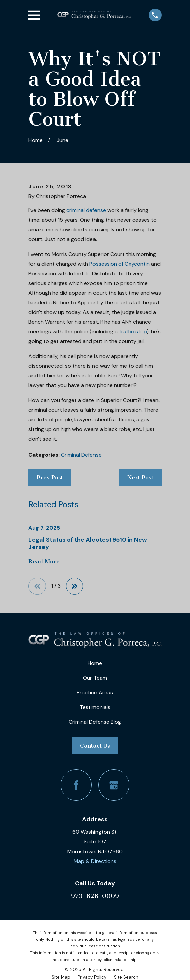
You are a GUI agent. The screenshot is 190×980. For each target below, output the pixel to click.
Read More (44, 562)
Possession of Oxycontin (120, 264)
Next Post (140, 477)
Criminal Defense (81, 455)
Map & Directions (95, 861)
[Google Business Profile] (114, 785)
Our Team (95, 678)
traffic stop (133, 332)
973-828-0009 (95, 896)
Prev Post (50, 477)
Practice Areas (95, 692)
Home (95, 663)
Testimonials (95, 707)
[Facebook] (76, 785)
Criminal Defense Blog (95, 722)
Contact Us (95, 746)
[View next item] (75, 586)
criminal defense (86, 210)
